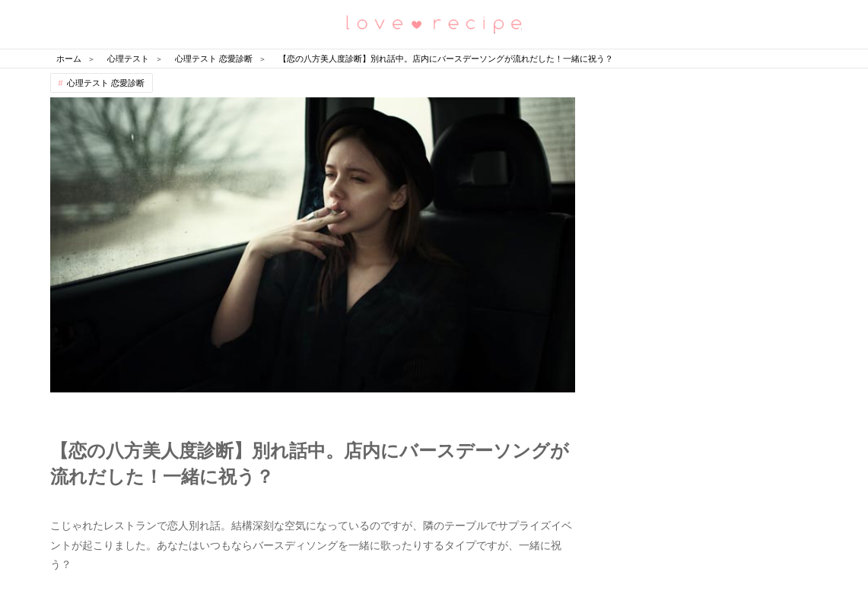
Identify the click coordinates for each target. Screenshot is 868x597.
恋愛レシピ (434, 23)
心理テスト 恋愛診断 (106, 83)
